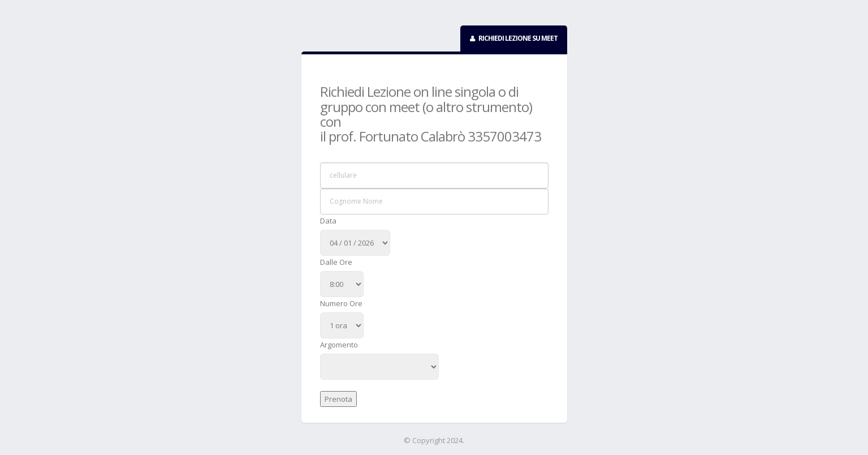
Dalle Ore (336, 262)
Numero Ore (341, 303)
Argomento (339, 345)
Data (328, 221)
